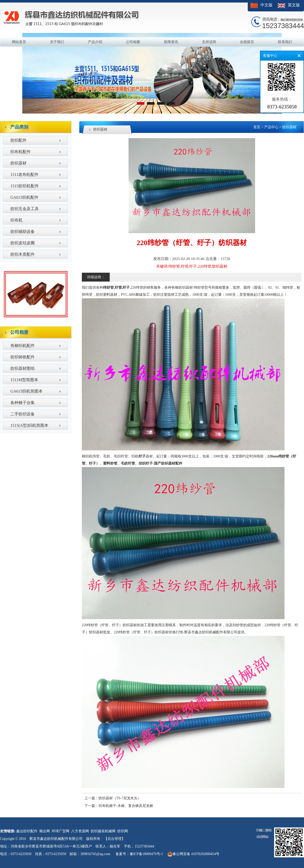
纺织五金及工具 (25, 209)
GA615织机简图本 (26, 391)
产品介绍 (95, 42)
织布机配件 (21, 152)
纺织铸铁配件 (23, 357)
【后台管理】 (115, 839)
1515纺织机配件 (25, 186)
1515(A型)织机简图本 (29, 425)
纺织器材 (18, 163)
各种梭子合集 (23, 403)
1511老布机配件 (24, 174)
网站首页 (19, 42)
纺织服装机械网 (103, 831)
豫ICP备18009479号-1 (146, 854)
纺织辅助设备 (23, 232)
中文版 (267, 5)
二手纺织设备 (23, 414)
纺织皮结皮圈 (23, 243)
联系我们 (285, 42)
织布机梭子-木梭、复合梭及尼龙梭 (126, 806)
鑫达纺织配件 (27, 831)
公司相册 (133, 42)
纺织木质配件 (23, 254)
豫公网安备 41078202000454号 (194, 854)
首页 (257, 127)
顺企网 (45, 831)
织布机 (16, 220)
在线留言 (247, 42)
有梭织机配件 (23, 346)
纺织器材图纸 (23, 368)
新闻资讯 (171, 42)
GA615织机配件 (24, 197)
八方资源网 (80, 831)
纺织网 (123, 831)
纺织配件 (18, 140)
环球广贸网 (61, 831)
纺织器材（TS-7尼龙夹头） (120, 798)
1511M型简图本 (24, 380)
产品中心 (271, 127)
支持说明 (209, 42)
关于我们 (57, 42)
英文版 (294, 5)
